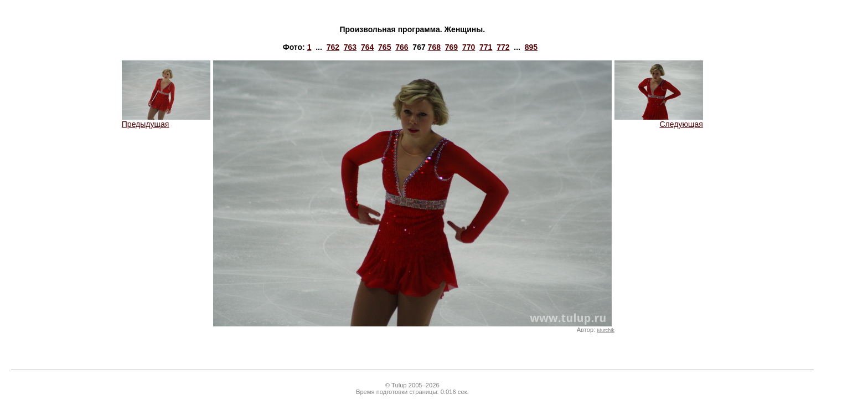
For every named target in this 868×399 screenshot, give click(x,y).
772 (503, 47)
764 (367, 47)
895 (531, 47)
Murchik (605, 330)
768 (434, 47)
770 (469, 47)
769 (451, 47)
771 (486, 47)
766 (402, 47)
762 (333, 47)
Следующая (659, 121)
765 (384, 47)
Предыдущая (166, 121)
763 (350, 47)
